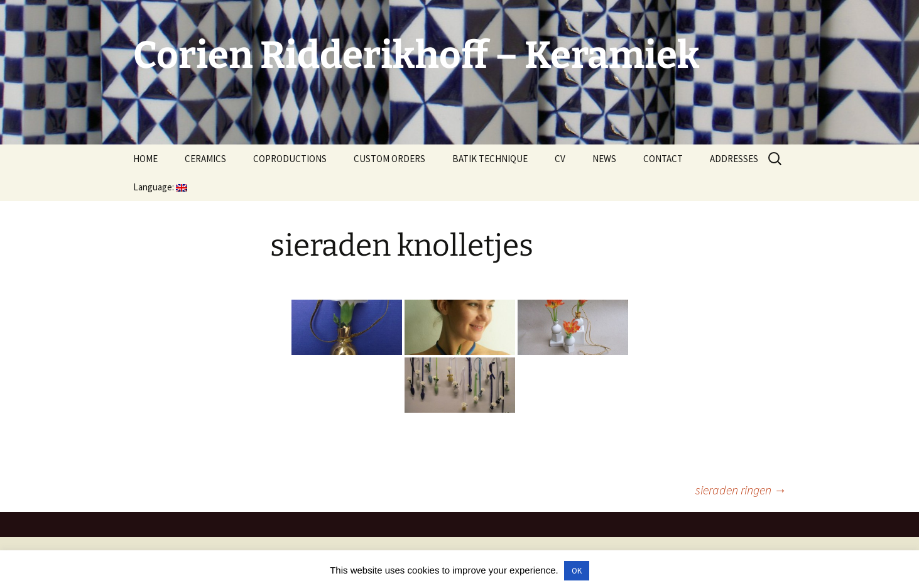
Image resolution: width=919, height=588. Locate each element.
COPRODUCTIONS (290, 159)
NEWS (604, 159)
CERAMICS (205, 159)
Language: (160, 187)
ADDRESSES (734, 159)
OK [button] (577, 571)
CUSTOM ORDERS (389, 159)
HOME (145, 159)
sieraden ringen (741, 490)
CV (560, 159)
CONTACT (663, 159)
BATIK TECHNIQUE (490, 159)
